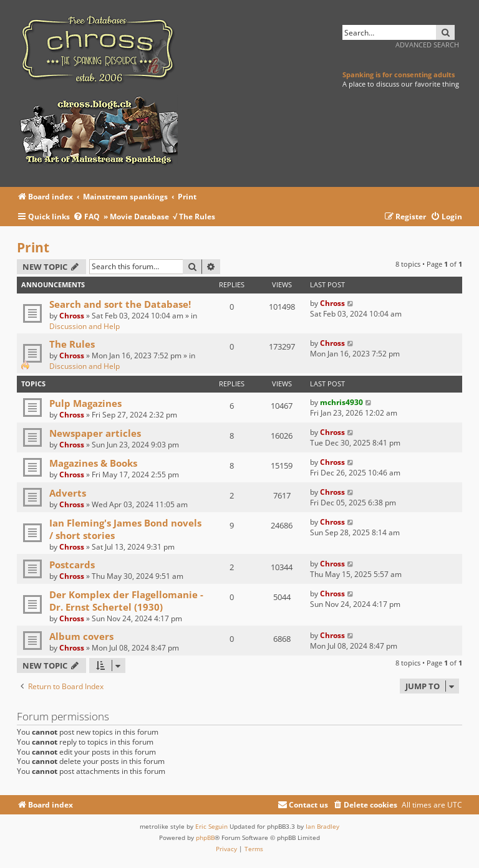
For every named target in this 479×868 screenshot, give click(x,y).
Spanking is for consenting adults (399, 74)
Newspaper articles (95, 433)
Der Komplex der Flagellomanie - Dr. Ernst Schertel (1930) (126, 601)
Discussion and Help (85, 326)
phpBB (205, 837)
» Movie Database (136, 217)
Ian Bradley (322, 826)
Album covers (81, 636)
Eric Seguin (211, 826)
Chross (72, 316)
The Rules (72, 344)
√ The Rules (194, 217)
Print (33, 247)
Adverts (68, 493)
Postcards (72, 565)
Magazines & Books (93, 463)
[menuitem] (88, 217)
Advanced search (427, 45)
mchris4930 (341, 402)
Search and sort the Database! (120, 304)
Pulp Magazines (85, 403)
